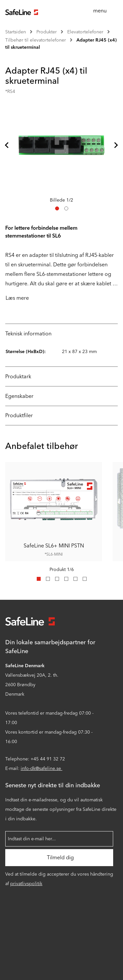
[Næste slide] (116, 145)
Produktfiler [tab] (19, 415)
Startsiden (16, 32)
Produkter (47, 32)
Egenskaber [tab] (19, 396)
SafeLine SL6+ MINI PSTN (54, 546)
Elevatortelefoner (85, 32)
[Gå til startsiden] (22, 11)
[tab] (57, 208)
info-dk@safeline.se (41, 768)
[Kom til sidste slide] (7, 145)
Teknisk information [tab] (28, 334)
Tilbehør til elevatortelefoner (36, 40)
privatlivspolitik (26, 884)
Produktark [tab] (18, 376)
